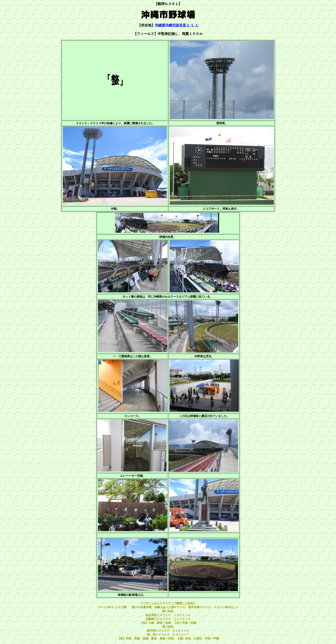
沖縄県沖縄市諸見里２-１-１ (177, 25)
